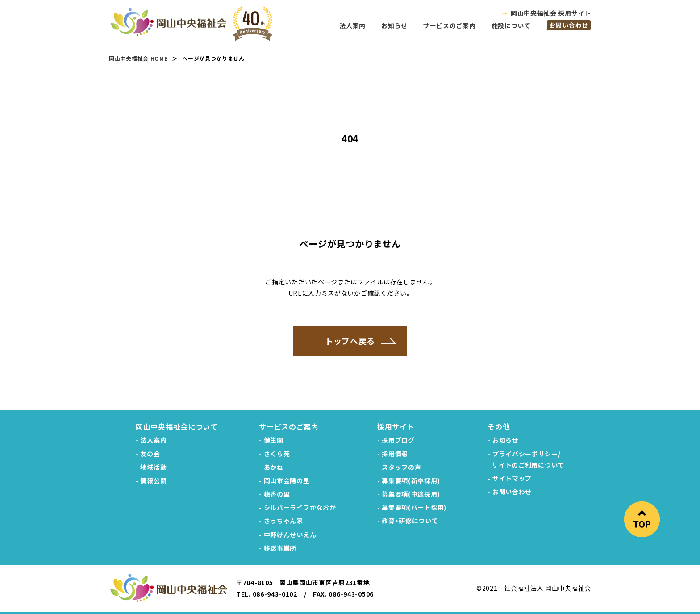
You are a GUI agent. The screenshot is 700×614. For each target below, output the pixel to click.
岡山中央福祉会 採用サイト (551, 13)
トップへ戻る (350, 341)
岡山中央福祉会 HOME (138, 58)
